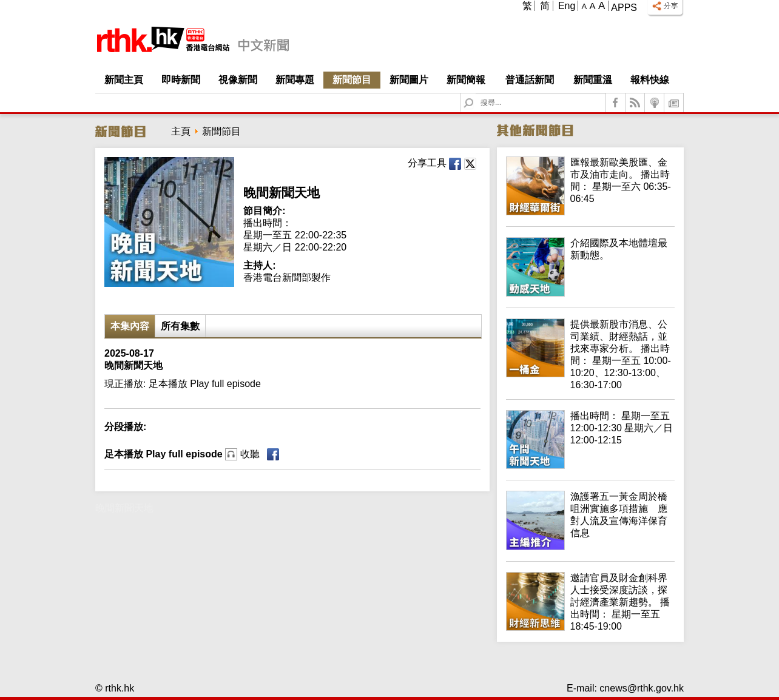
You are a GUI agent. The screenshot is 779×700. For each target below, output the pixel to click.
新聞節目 (352, 80)
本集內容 (130, 326)
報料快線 (650, 80)
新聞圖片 (409, 80)
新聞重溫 (593, 80)
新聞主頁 (124, 80)
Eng (567, 6)
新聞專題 (295, 80)
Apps (624, 8)
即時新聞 (181, 80)
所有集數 (180, 326)
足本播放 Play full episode (182, 454)
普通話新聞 (530, 80)
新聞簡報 (466, 80)
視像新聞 (238, 80)
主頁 (181, 131)
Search (476, 94)
